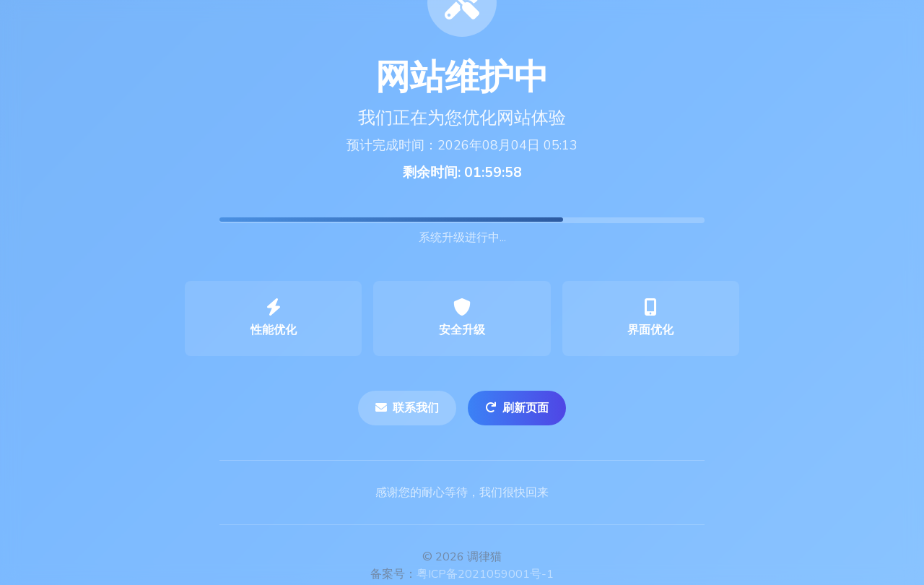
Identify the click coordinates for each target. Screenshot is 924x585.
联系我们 (407, 408)
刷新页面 (517, 408)
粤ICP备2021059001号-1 (485, 574)
